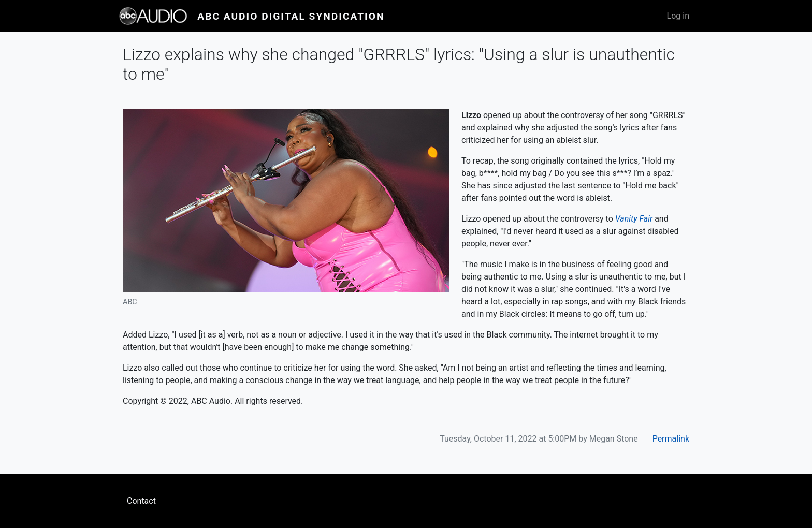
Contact (141, 501)
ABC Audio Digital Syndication (291, 16)
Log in (678, 16)
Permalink (671, 439)
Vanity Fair (634, 219)
